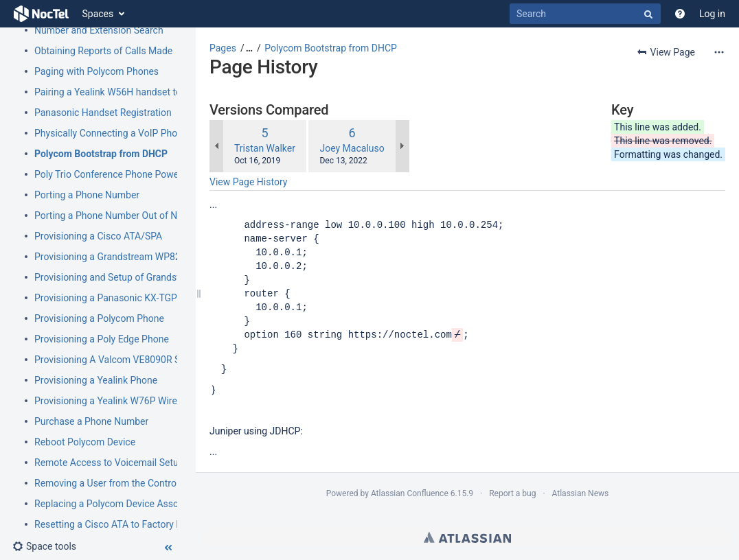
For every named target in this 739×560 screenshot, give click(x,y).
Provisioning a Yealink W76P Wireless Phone (129, 401)
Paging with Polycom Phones (96, 71)
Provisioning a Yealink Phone (96, 380)
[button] (44, 546)
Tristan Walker (265, 148)
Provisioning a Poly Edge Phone (102, 339)
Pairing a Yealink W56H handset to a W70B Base (137, 92)
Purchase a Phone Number (91, 421)
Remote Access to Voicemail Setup (109, 463)
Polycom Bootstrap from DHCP (101, 154)
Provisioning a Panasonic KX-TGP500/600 (124, 298)
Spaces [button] (98, 14)
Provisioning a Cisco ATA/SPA (98, 236)
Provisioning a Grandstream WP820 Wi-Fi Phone (137, 257)
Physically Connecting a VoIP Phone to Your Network (147, 133)
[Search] (585, 14)
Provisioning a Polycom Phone (99, 318)
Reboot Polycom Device (85, 442)
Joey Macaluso (352, 148)
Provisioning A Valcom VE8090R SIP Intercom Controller (154, 360)
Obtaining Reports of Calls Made (103, 51)
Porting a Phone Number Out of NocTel (117, 215)
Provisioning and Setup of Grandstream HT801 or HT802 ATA (164, 277)
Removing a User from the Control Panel (120, 483)
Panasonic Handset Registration (103, 113)
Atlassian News (581, 493)
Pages (223, 48)
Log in (712, 14)
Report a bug (512, 493)
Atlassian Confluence (410, 493)
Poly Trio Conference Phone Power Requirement (137, 174)
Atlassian (467, 537)
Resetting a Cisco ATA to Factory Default (121, 524)
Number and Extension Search (99, 30)
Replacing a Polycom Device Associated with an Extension (158, 504)
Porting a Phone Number (87, 195)
